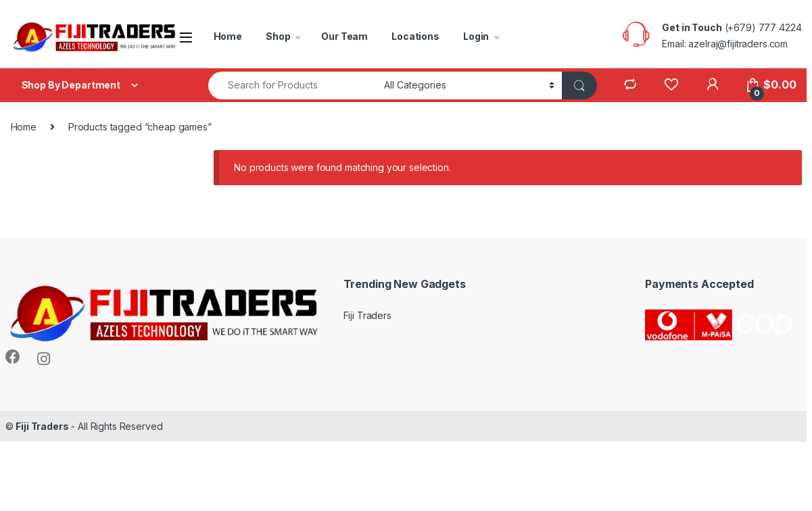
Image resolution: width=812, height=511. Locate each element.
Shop (278, 36)
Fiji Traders (367, 315)
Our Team (344, 36)
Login (476, 36)
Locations (415, 36)
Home (228, 36)
